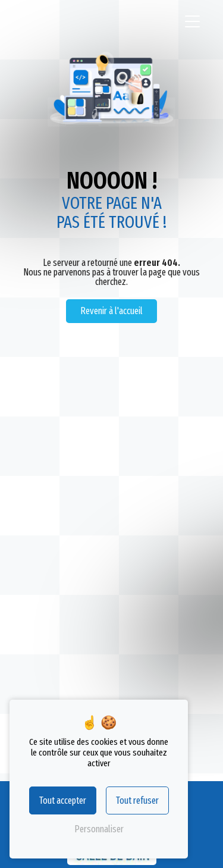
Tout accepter (63, 800)
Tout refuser (137, 800)
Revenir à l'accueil (111, 311)
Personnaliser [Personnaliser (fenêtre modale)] (99, 829)
